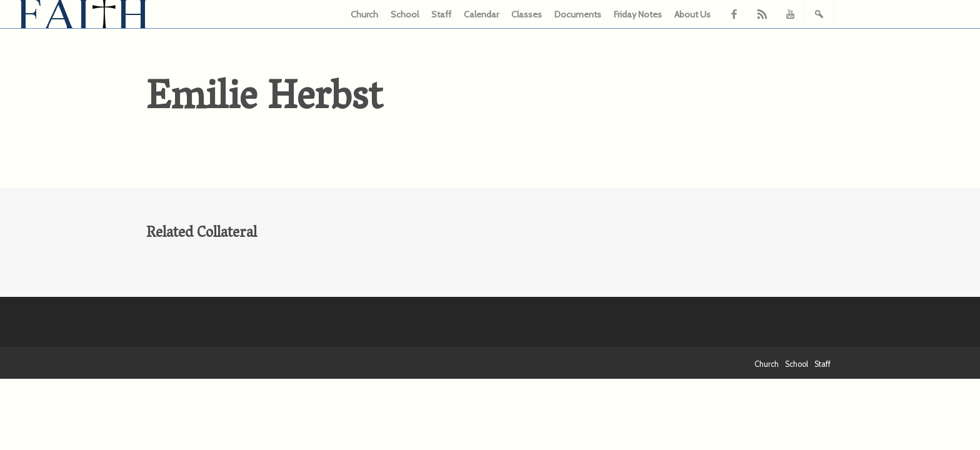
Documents (578, 14)
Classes (527, 14)
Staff (441, 14)
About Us (692, 14)
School (405, 14)
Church (364, 14)
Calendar (481, 14)
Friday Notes (638, 14)
